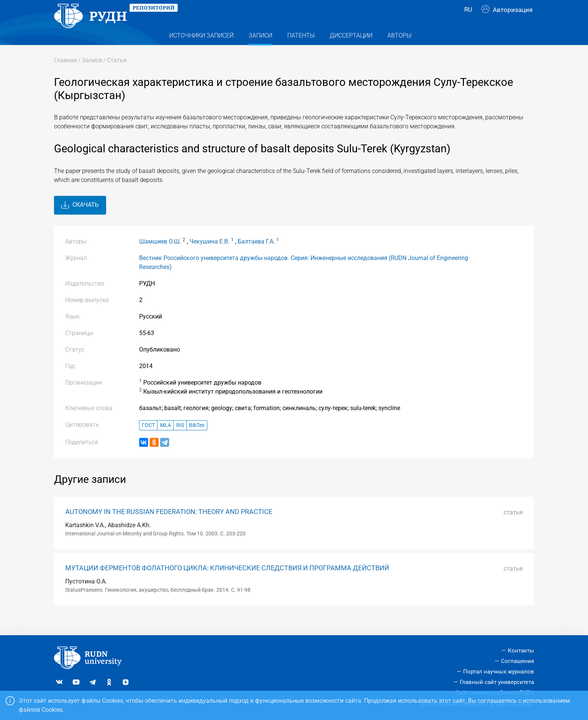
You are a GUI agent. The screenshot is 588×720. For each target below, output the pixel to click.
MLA (166, 440)
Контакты (521, 651)
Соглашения (517, 661)
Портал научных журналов (499, 672)
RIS (180, 440)
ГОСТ (148, 440)
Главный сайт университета (497, 682)
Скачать (80, 220)
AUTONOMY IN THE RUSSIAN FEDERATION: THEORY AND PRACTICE (169, 527)
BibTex (197, 440)
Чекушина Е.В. (209, 256)
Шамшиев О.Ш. (160, 256)
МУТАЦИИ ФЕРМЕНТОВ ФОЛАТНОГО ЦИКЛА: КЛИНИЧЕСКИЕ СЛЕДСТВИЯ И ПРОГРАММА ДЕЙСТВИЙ (227, 583)
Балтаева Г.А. (256, 256)
